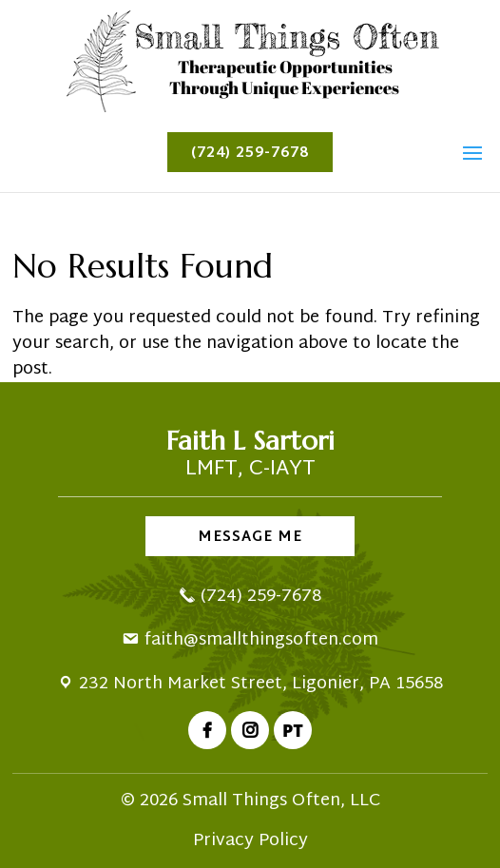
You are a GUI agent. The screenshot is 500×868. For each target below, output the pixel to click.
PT (293, 730)
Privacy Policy (250, 841)
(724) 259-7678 (250, 154)
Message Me (250, 538)
